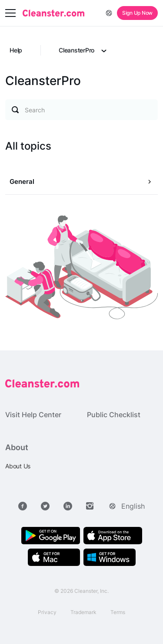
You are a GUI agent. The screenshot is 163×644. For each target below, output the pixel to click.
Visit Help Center (33, 415)
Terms (118, 612)
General (22, 181)
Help (16, 50)
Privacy (47, 612)
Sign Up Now (137, 13)
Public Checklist (114, 415)
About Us (18, 466)
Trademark (83, 612)
